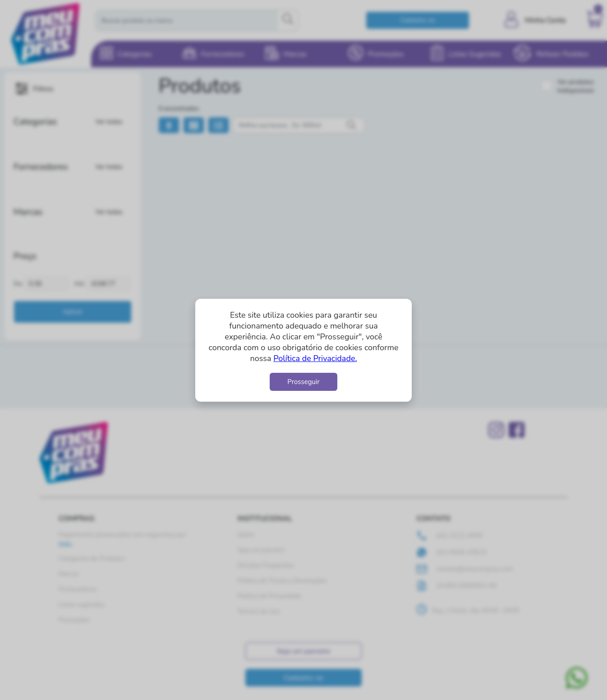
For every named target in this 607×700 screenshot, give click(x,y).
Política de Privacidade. (315, 358)
